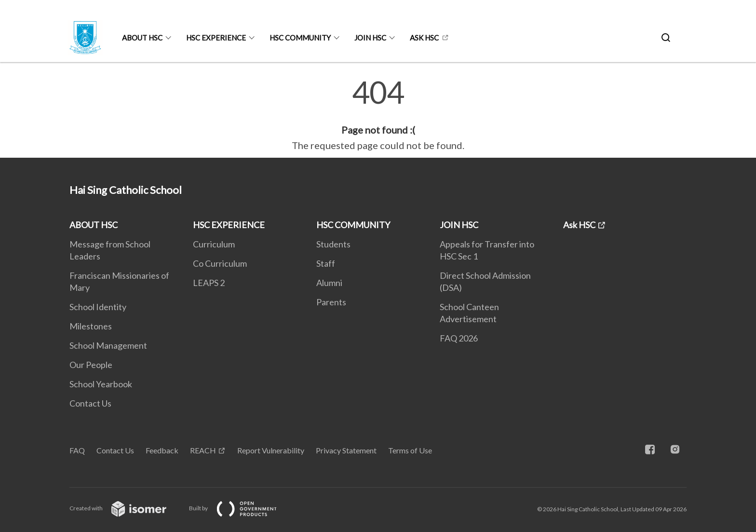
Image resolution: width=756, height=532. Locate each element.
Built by (241, 508)
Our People (91, 365)
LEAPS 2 (209, 283)
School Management (108, 345)
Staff (326, 263)
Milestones (91, 326)
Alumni (329, 283)
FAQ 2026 (459, 338)
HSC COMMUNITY (300, 38)
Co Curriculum (220, 263)
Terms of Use (410, 450)
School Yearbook (101, 384)
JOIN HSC (370, 38)
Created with (126, 508)
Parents (331, 302)
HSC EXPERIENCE (216, 38)
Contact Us (90, 403)
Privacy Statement (346, 450)
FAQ (77, 450)
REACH (203, 450)
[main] (378, 115)
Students (333, 244)
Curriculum (214, 244)
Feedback (162, 450)
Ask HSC (424, 38)
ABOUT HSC (142, 38)
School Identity (98, 307)
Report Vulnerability (271, 450)
